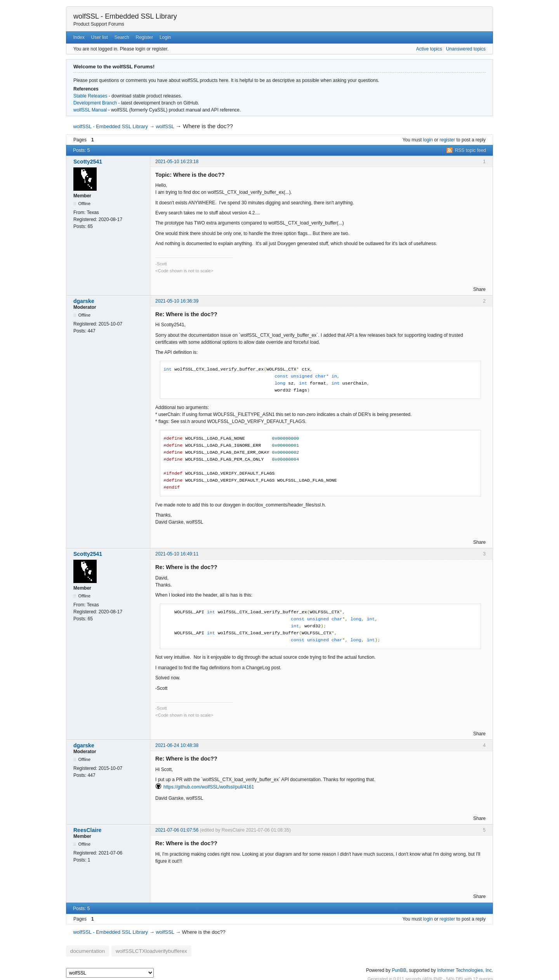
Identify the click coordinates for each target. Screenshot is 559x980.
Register (144, 37)
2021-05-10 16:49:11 (177, 554)
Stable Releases (90, 96)
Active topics (429, 49)
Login (165, 37)
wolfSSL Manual (90, 110)
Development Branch (95, 103)
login (428, 140)
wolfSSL (165, 126)
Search (122, 37)
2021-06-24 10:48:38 (177, 745)
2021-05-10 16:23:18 (177, 162)
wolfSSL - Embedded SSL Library (125, 16)
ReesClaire (87, 830)
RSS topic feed (470, 150)
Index (79, 37)
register (447, 140)
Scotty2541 (88, 162)
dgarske (84, 301)
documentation (84, 950)
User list (100, 37)
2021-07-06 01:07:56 (177, 830)
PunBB (399, 968)
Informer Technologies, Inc (464, 968)
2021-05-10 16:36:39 (177, 301)
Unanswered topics (466, 49)
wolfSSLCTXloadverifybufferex (138, 950)
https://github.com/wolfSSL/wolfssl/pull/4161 (209, 787)
